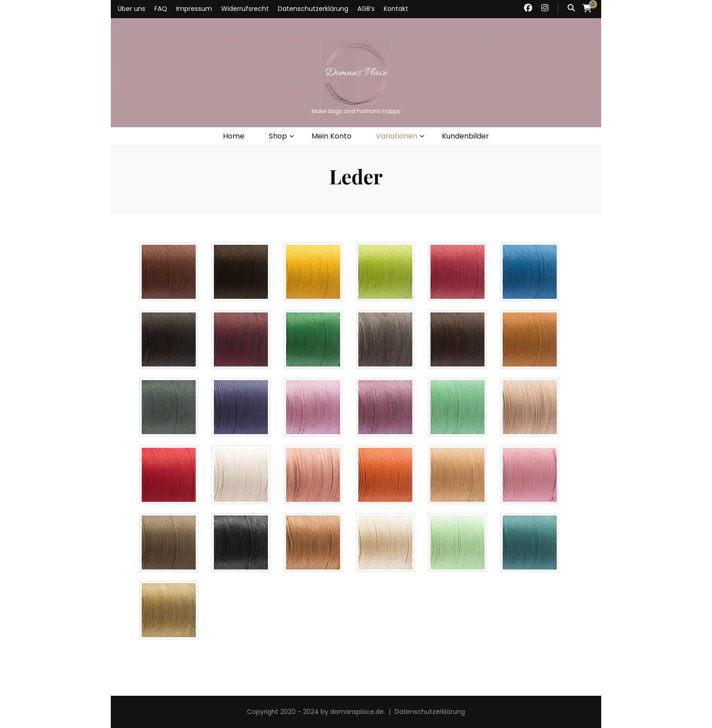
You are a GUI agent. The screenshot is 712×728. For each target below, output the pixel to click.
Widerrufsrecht (245, 9)
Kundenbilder (465, 136)
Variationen (397, 136)
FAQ (161, 9)
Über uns (131, 9)
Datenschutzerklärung (313, 9)
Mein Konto (331, 136)
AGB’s (366, 9)
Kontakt (396, 9)
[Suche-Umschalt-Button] (571, 8)
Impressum (194, 9)
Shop (278, 136)
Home (234, 136)
